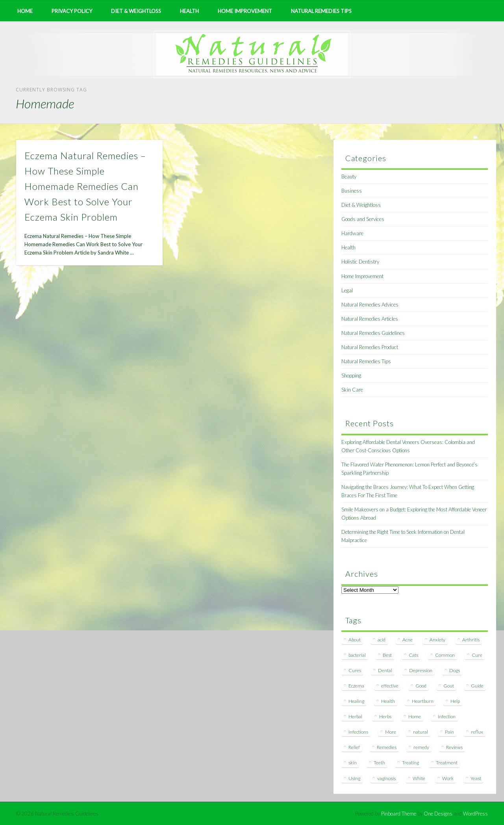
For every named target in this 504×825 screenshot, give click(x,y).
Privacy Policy (72, 11)
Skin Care (352, 390)
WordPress (475, 814)
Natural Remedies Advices (370, 305)
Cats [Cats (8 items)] (413, 655)
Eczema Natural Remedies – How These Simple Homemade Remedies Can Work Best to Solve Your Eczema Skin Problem (85, 186)
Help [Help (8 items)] (455, 701)
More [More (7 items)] (391, 732)
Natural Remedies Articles (370, 319)
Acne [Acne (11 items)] (408, 640)
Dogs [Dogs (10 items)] (455, 670)
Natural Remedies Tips (321, 11)
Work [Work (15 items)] (448, 778)
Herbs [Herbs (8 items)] (385, 716)
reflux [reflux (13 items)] (477, 732)
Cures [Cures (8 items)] (355, 670)
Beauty (349, 177)
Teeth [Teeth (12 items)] (379, 763)
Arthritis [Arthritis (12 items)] (471, 640)
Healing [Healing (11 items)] (356, 701)
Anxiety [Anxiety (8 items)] (437, 640)
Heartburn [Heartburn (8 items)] (423, 701)
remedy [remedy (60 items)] (421, 747)
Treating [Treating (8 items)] (410, 763)
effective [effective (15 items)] (390, 686)
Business (352, 191)
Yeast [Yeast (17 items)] (476, 778)
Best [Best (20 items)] (387, 655)
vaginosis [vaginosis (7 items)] (386, 778)
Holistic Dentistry (360, 262)
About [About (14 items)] (355, 640)
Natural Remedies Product (370, 347)
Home (25, 11)
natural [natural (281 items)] (421, 732)
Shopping (351, 375)
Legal (347, 290)
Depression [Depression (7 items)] (421, 670)
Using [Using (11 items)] (354, 778)
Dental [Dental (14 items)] (385, 670)
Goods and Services (363, 219)
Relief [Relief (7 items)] (354, 747)
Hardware (352, 233)
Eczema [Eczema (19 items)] (356, 686)
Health (189, 11)
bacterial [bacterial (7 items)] (357, 655)
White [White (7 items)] (419, 778)
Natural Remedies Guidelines (373, 333)
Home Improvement (245, 11)
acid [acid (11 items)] (382, 640)
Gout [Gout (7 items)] (449, 686)
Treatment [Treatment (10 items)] (447, 763)
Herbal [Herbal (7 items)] (355, 716)
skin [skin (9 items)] (353, 763)
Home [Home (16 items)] (415, 716)
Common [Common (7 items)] (445, 655)
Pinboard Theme (399, 814)
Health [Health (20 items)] (388, 701)
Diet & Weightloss (136, 11)
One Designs (438, 814)
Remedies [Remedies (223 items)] (387, 747)
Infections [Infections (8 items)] (358, 732)
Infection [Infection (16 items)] (447, 716)
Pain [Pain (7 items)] (449, 732)
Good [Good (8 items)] (421, 686)
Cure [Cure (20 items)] (477, 655)
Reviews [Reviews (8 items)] (454, 747)
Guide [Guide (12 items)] (477, 686)
